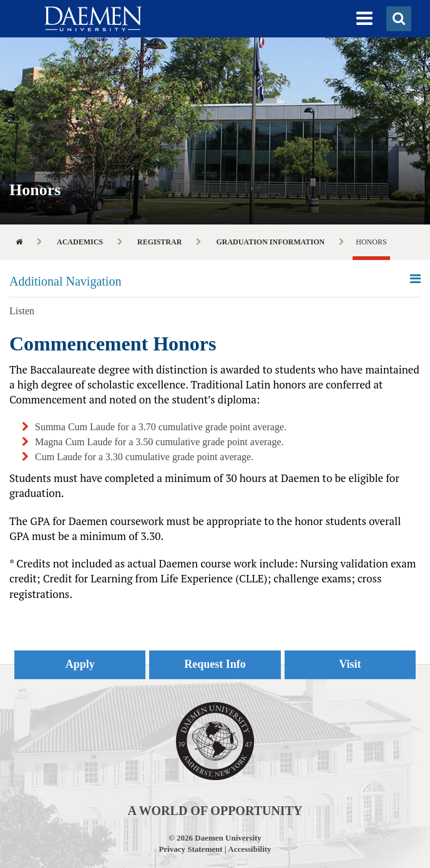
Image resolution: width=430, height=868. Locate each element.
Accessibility (249, 849)
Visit (350, 664)
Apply (80, 664)
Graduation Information (270, 242)
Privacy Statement (190, 849)
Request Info (215, 664)
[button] (364, 19)
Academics (80, 242)
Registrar (159, 242)
